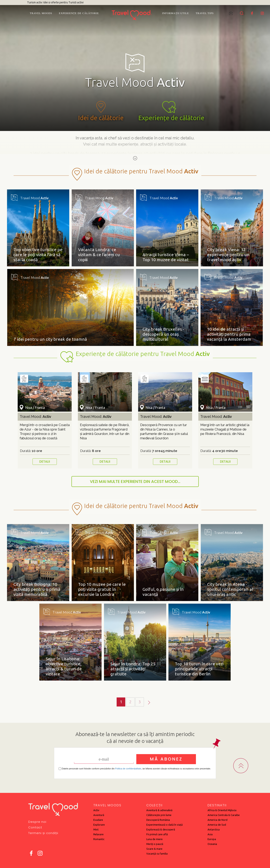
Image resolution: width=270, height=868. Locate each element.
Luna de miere (154, 839)
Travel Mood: (35, 417)
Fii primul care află (157, 834)
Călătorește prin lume (159, 815)
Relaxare (98, 834)
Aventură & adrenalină (159, 810)
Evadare (98, 820)
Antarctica (214, 829)
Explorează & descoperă (161, 829)
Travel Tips (205, 13)
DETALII (45, 462)
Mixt (96, 829)
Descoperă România (158, 820)
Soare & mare (154, 849)
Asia (210, 834)
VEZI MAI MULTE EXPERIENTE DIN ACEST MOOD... (135, 482)
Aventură (99, 815)
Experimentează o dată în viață (165, 825)
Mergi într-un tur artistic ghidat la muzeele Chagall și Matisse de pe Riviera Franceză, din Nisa (225, 429)
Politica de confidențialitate (128, 769)
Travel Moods (41, 13)
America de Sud (217, 825)
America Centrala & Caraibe (224, 815)
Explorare (99, 825)
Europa (212, 839)
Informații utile (176, 13)
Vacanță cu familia (157, 854)
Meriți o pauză (155, 844)
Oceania (212, 844)
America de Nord (218, 820)
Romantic (99, 839)
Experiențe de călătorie (79, 13)
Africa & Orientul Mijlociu (222, 810)
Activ (96, 810)
